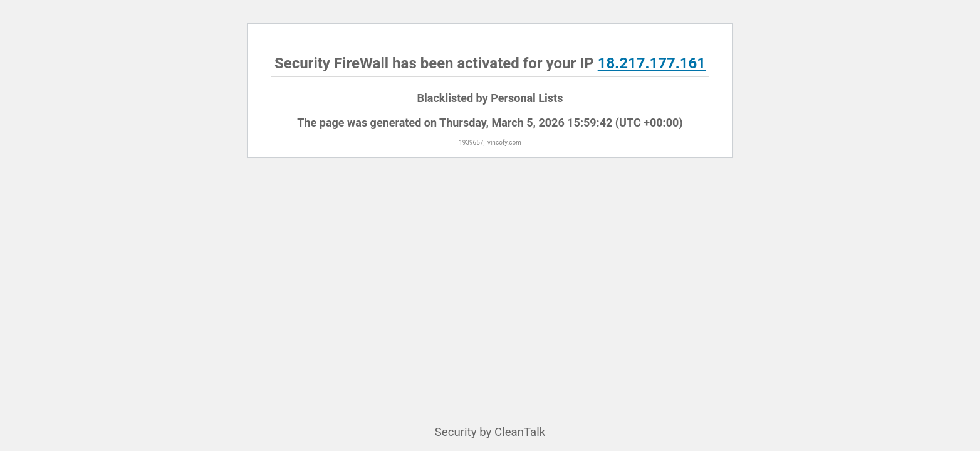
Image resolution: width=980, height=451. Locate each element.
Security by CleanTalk (490, 432)
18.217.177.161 (652, 63)
